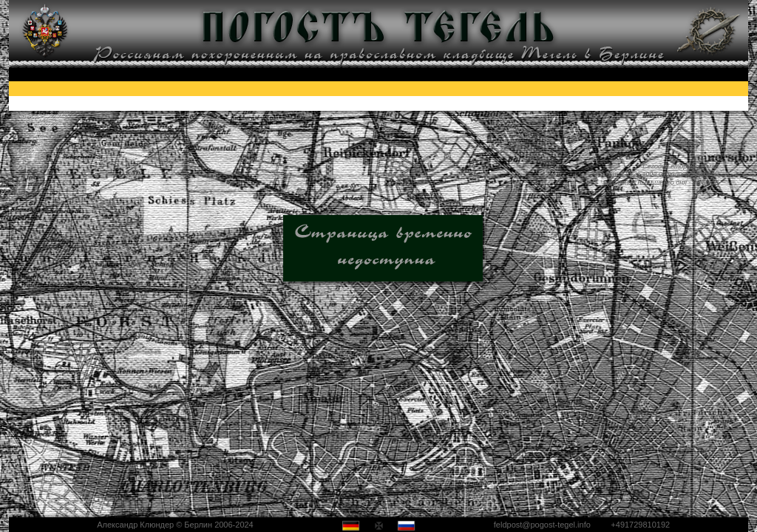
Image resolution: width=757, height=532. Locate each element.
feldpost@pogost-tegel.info (542, 525)
